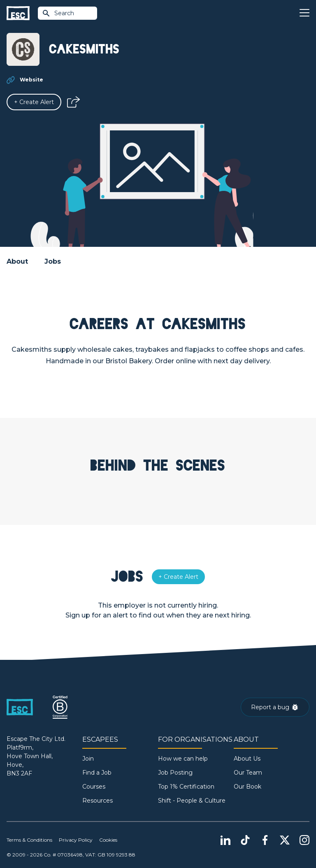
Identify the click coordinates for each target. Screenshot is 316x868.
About (17, 261)
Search (58, 13)
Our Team (248, 773)
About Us (247, 759)
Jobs (53, 261)
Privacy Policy (76, 840)
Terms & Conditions (29, 840)
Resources (98, 801)
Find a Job (97, 773)
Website (31, 80)
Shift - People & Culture (192, 801)
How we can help (183, 759)
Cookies (108, 840)
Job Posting (175, 773)
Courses (94, 787)
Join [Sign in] (88, 759)
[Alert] (34, 102)
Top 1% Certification (186, 787)
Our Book (247, 787)
